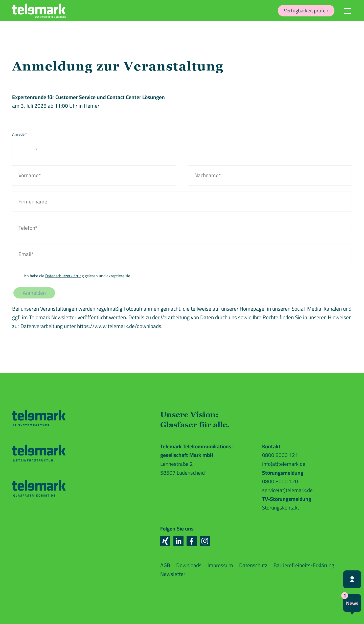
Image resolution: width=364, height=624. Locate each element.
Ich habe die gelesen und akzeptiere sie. (77, 276)
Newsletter (173, 574)
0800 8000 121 (280, 455)
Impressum (220, 565)
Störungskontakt (281, 508)
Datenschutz (253, 565)
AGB (165, 565)
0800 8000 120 (280, 481)
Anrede (19, 134)
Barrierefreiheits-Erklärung (304, 565)
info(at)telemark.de (284, 464)
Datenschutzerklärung (64, 276)
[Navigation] (348, 11)
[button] (165, 541)
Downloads (189, 565)
